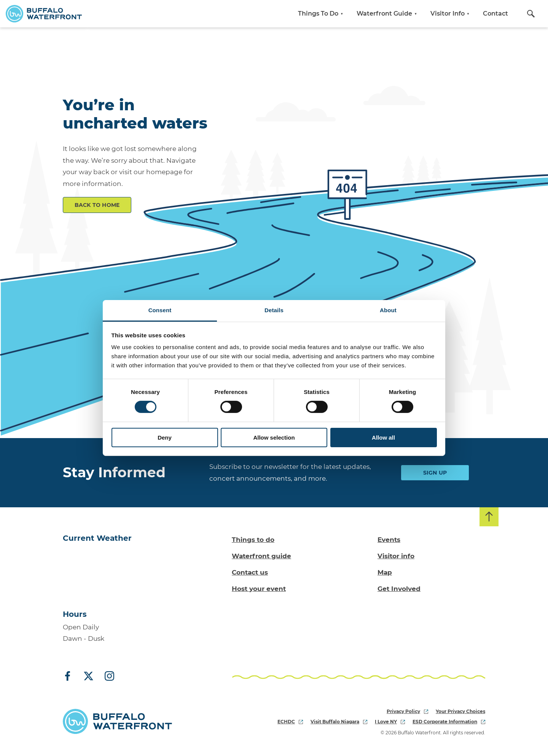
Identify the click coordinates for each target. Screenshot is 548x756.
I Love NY (390, 722)
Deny (165, 438)
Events (389, 540)
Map (385, 572)
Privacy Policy (407, 711)
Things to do (253, 540)
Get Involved (399, 589)
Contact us (250, 572)
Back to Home (97, 205)
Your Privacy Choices (460, 711)
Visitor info (396, 556)
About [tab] (388, 310)
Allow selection (274, 438)
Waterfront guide (261, 556)
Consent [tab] (160, 310)
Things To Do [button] (322, 13)
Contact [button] (495, 13)
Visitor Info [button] (451, 13)
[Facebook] (70, 677)
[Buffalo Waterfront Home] (44, 14)
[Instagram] (107, 677)
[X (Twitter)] (88, 677)
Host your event (259, 589)
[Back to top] (489, 517)
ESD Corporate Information (449, 722)
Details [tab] (274, 310)
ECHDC (290, 722)
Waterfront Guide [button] (388, 13)
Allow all (383, 438)
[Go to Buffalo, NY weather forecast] (94, 574)
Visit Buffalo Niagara (339, 722)
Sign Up (435, 473)
